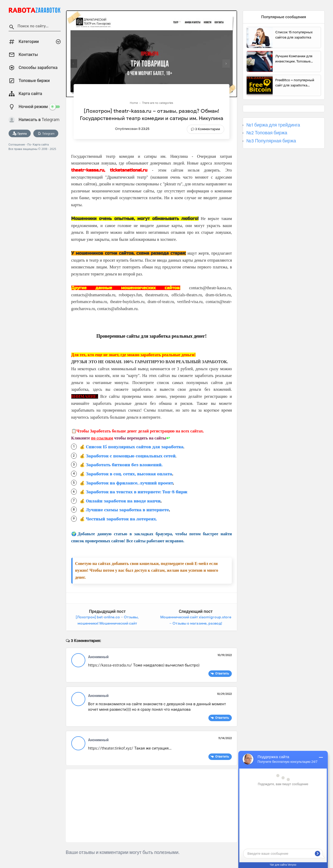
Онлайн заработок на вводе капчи (123, 501)
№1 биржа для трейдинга (273, 125)
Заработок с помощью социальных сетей (131, 456)
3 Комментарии (208, 129)
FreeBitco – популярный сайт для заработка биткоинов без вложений (296, 83)
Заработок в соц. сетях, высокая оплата (129, 474)
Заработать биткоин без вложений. (124, 465)
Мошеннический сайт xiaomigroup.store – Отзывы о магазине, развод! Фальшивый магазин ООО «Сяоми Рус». (196, 623)
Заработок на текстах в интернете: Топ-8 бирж (137, 492)
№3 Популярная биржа (271, 141)
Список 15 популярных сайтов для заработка (135, 447)
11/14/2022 (225, 738)
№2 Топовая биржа (267, 133)
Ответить (222, 673)
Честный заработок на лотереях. (121, 519)
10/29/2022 (224, 694)
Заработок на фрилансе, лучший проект (129, 483)
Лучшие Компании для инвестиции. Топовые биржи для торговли (294, 59)
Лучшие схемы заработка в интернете (127, 510)
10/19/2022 (225, 655)
